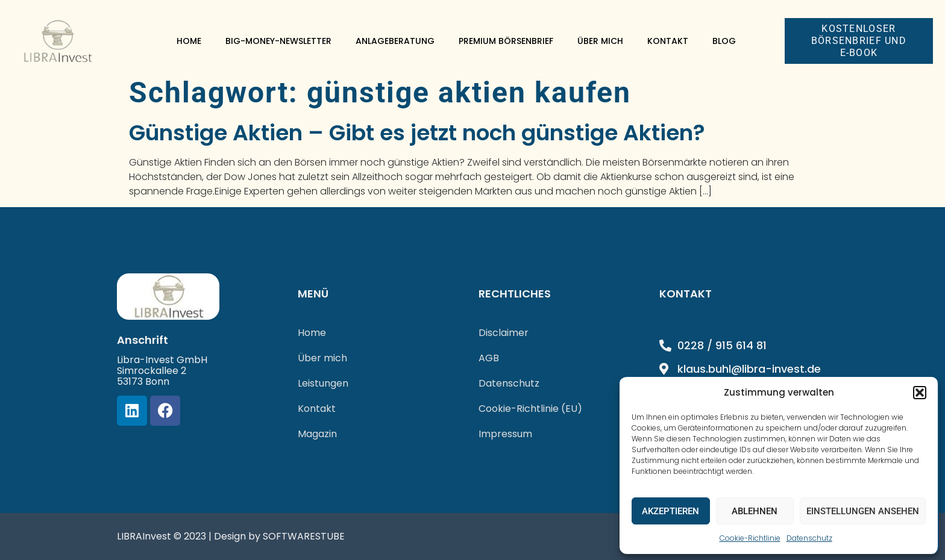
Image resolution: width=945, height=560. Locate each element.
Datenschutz (809, 538)
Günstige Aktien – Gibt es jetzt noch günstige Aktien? (417, 133)
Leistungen (323, 383)
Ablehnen (755, 511)
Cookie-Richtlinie (750, 538)
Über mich (600, 41)
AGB (489, 358)
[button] (920, 393)
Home (189, 41)
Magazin (317, 434)
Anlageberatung (395, 41)
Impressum (505, 434)
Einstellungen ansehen (863, 511)
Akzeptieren (670, 511)
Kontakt (668, 41)
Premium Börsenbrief (506, 41)
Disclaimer (504, 333)
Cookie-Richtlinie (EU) (530, 409)
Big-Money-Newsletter (278, 41)
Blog (724, 41)
